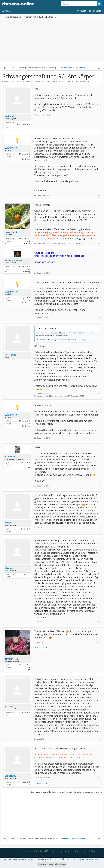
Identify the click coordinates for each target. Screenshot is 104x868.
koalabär (9, 707)
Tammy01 (10, 457)
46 (29, 156)
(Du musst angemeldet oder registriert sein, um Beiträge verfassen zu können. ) (66, 792)
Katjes (37, 783)
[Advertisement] (52, 40)
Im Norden (26, 159)
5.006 (28, 667)
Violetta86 (10, 776)
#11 (99, 642)
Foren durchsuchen (13, 17)
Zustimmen (43, 864)
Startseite (27, 851)
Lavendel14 (11, 232)
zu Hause (27, 243)
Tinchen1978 (12, 659)
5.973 (28, 241)
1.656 (28, 269)
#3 (99, 243)
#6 (99, 394)
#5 (99, 318)
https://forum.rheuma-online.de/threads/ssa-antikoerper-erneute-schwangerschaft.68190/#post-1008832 (64, 756)
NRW (28, 468)
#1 (99, 115)
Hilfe (47, 851)
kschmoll (69, 81)
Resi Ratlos (11, 355)
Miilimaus (10, 568)
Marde (8, 523)
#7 (99, 438)
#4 (99, 273)
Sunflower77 (11, 148)
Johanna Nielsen (13, 260)
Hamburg (27, 272)
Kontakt (38, 851)
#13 (99, 778)
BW (29, 670)
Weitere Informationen (57, 864)
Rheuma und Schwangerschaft (36, 81)
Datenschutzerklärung (86, 851)
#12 (99, 739)
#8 (99, 486)
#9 (99, 528)
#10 (99, 622)
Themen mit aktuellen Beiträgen (40, 17)
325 (29, 465)
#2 (99, 195)
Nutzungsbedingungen (62, 851)
